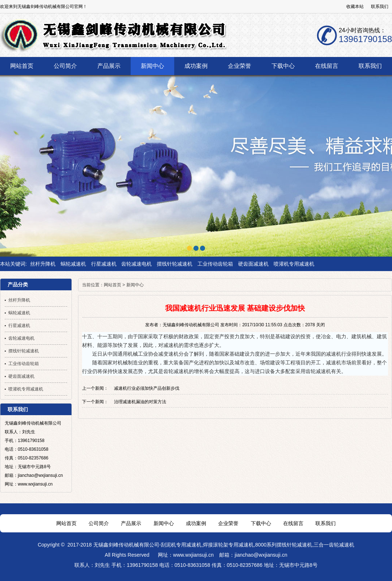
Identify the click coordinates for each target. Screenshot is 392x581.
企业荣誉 (228, 523)
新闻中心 (135, 285)
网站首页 (113, 285)
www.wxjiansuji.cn (193, 555)
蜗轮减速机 (73, 264)
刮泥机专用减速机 (181, 545)
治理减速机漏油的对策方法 (140, 402)
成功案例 (196, 523)
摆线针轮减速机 (175, 264)
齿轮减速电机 (136, 264)
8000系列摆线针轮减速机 (284, 545)
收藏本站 (355, 7)
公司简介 (99, 523)
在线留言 (293, 523)
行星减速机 (104, 264)
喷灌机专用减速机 (294, 264)
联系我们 (380, 7)
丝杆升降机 (43, 264)
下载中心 (261, 523)
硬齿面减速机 (253, 264)
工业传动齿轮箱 (215, 264)
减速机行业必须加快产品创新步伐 (147, 388)
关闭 (320, 325)
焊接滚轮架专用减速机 (228, 545)
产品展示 (131, 523)
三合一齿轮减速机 (334, 545)
